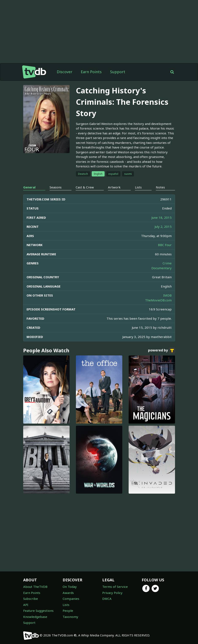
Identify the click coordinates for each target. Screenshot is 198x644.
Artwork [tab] (114, 187)
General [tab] (29, 187)
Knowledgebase (35, 617)
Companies (71, 599)
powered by (162, 351)
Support (118, 72)
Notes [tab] (160, 187)
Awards (68, 593)
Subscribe (31, 599)
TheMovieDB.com (158, 300)
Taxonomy (70, 617)
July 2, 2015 (163, 227)
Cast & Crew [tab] (85, 187)
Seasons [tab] (56, 187)
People (68, 611)
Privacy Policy (112, 593)
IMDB (167, 295)
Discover (65, 72)
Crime (167, 263)
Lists (66, 605)
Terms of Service (115, 587)
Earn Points (91, 72)
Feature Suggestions (38, 611)
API (26, 605)
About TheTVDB (35, 587)
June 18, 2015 (162, 217)
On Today (70, 587)
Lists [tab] (138, 187)
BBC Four (165, 245)
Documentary (162, 268)
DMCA (107, 599)
